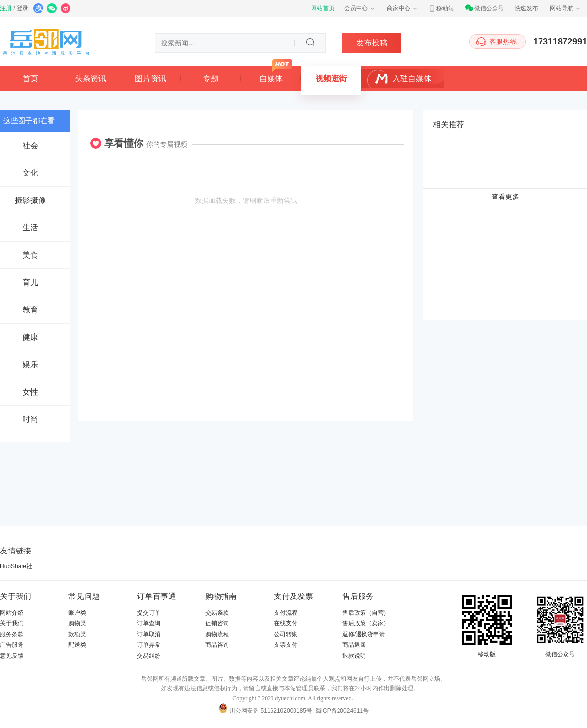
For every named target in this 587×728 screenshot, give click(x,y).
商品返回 (354, 645)
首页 (30, 78)
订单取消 (149, 634)
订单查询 (149, 623)
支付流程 (286, 613)
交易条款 (217, 613)
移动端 (441, 8)
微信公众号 (484, 8)
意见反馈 (12, 656)
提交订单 (149, 613)
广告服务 (12, 645)
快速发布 (526, 8)
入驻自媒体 (412, 78)
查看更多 (505, 197)
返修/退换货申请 (364, 634)
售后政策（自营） (366, 613)
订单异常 (149, 645)
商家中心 (403, 8)
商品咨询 (217, 645)
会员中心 (360, 8)
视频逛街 (331, 78)
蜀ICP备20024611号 (342, 711)
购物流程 (217, 634)
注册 (6, 8)
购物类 (77, 623)
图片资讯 (151, 78)
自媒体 (271, 78)
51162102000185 (283, 711)
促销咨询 (217, 623)
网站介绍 (12, 613)
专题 (211, 78)
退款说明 (354, 656)
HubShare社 (16, 566)
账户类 (77, 613)
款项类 (77, 634)
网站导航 (565, 8)
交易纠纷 (149, 656)
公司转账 (286, 634)
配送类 (77, 645)
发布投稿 (372, 43)
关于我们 (12, 623)
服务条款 (12, 634)
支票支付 (286, 645)
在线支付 (286, 623)
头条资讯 (90, 78)
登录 (23, 8)
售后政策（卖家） (366, 623)
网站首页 (323, 8)
